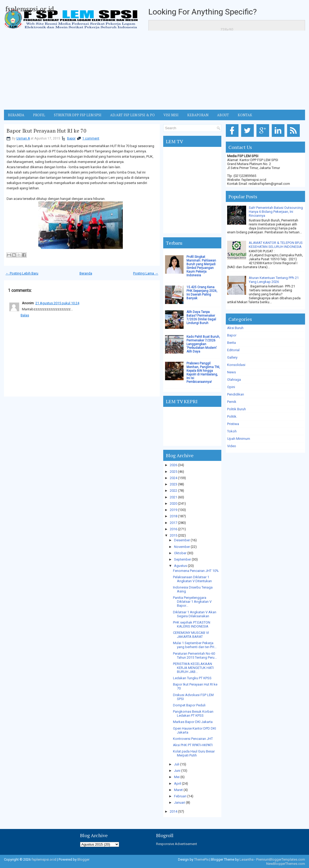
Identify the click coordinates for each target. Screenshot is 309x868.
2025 (174, 472)
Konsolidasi (236, 365)
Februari (180, 796)
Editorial (233, 350)
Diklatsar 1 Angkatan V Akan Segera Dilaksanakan (195, 614)
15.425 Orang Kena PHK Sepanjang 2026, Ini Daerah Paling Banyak (202, 293)
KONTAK (245, 115)
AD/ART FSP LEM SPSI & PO (132, 115)
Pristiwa (233, 424)
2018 (174, 516)
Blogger (83, 859)
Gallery (232, 357)
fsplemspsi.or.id (30, 9)
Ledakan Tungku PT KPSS (192, 678)
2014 (174, 811)
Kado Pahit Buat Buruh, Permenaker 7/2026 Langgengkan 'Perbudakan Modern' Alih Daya (203, 344)
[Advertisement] (154, 70)
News (231, 372)
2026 (174, 465)
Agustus (181, 566)
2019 (174, 510)
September (182, 559)
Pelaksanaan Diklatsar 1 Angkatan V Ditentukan (192, 579)
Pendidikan (236, 394)
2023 (174, 484)
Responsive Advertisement (177, 844)
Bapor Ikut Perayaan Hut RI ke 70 (46, 131)
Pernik (232, 402)
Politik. (232, 416)
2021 (174, 497)
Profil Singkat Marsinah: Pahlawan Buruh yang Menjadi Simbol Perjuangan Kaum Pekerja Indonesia (201, 266)
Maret (178, 790)
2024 (174, 478)
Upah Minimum (239, 439)
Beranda (86, 273)
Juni (177, 771)
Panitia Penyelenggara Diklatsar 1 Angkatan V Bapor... (192, 602)
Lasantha (247, 859)
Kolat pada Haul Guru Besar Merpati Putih (194, 753)
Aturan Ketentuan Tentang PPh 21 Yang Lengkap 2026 (274, 280)
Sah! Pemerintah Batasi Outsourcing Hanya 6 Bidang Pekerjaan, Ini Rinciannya (276, 212)
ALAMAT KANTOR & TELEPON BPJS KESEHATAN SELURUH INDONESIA (276, 245)
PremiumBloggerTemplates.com (281, 859)
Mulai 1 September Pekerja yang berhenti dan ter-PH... (195, 645)
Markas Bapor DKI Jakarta (193, 722)
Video (232, 446)
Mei (177, 777)
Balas (25, 315)
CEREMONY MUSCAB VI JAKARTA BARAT (191, 635)
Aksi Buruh (235, 328)
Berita (231, 343)
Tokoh (232, 431)
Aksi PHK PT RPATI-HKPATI (193, 745)
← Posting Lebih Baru (22, 273)
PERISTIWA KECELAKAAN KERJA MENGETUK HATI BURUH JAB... (193, 668)
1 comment (91, 138)
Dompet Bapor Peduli (189, 705)
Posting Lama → (146, 273)
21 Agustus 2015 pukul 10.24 (57, 303)
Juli (177, 764)
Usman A (23, 138)
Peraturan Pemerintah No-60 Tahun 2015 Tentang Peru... (195, 655)
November (182, 547)
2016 (174, 529)
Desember (182, 540)
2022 (174, 491)
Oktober (180, 553)
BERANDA (16, 115)
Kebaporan (198, 115)
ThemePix (201, 859)
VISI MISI (171, 115)
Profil (39, 115)
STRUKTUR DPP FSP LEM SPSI (78, 115)
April (178, 783)
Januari (180, 802)
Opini (231, 387)
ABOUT (223, 115)
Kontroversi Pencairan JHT (193, 739)
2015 (174, 535)
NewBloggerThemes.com (286, 864)
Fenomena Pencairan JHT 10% (196, 571)
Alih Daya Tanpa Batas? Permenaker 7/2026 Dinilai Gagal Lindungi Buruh (201, 317)
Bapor (71, 138)
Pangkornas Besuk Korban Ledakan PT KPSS (193, 713)
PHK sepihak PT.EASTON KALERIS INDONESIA (192, 624)
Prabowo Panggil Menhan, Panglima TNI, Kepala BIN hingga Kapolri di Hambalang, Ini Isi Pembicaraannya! (203, 373)
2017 (174, 523)
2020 (174, 503)
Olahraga (234, 380)
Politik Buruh (237, 409)
